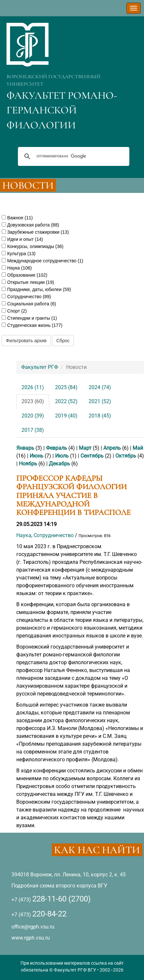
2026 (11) (33, 387)
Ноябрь (28, 464)
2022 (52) (66, 401)
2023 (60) (33, 401)
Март (85, 448)
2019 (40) (66, 416)
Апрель (112, 448)
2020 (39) (33, 416)
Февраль (57, 448)
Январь (25, 448)
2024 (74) (100, 387)
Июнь (36, 456)
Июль (62, 456)
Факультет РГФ (40, 367)
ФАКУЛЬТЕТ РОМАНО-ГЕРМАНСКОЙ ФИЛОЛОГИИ (62, 110)
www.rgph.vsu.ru (31, 938)
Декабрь (59, 464)
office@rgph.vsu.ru (33, 927)
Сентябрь (92, 456)
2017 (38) (33, 430)
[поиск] (73, 156)
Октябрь (126, 456)
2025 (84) (66, 387)
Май (138, 448)
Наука (24, 535)
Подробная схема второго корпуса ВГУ (59, 886)
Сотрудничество (54, 535)
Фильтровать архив (26, 341)
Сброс (63, 341)
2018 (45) (100, 416)
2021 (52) (100, 401)
